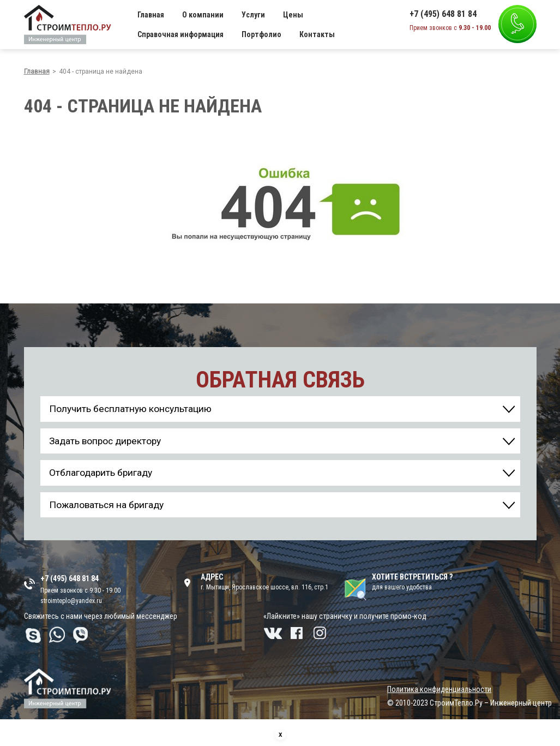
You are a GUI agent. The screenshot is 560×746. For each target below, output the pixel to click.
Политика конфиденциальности (439, 695)
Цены (293, 15)
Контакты (317, 34)
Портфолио (261, 34)
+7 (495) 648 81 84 (443, 14)
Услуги (253, 15)
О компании (203, 15)
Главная (151, 15)
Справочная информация (180, 34)
